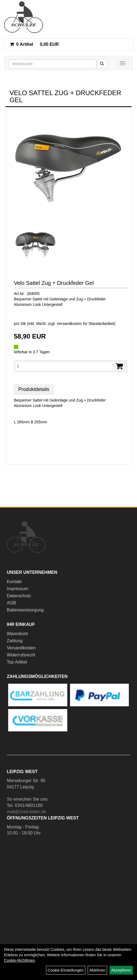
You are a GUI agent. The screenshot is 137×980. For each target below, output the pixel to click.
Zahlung (15, 641)
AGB (11, 603)
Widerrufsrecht (21, 655)
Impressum (18, 589)
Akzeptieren (121, 970)
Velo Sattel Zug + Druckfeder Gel (54, 283)
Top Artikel (17, 662)
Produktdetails (34, 389)
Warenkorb (17, 634)
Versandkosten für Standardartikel (85, 324)
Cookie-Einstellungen (66, 970)
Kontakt (14, 582)
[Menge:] (64, 366)
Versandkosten (21, 648)
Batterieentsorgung (25, 610)
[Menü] (123, 63)
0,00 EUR (34, 44)
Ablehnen (97, 970)
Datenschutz (19, 596)
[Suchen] (102, 64)
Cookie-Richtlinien (19, 960)
